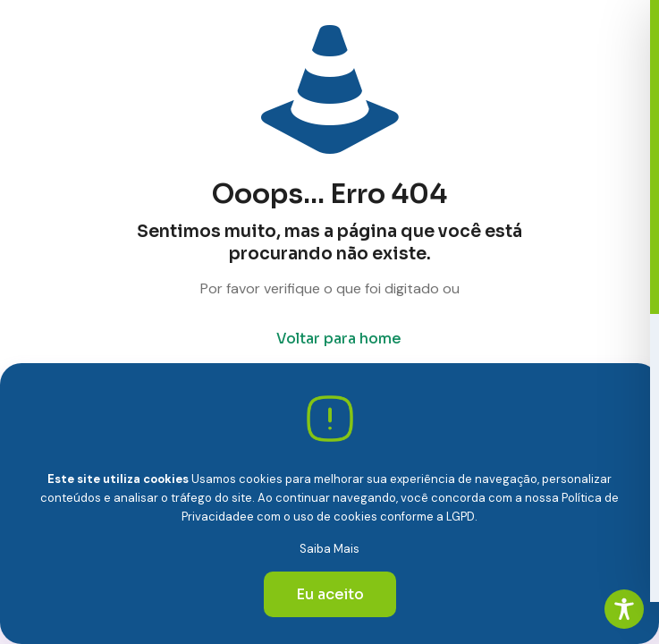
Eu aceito (330, 594)
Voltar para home (339, 339)
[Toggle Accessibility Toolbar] (624, 609)
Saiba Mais (329, 549)
